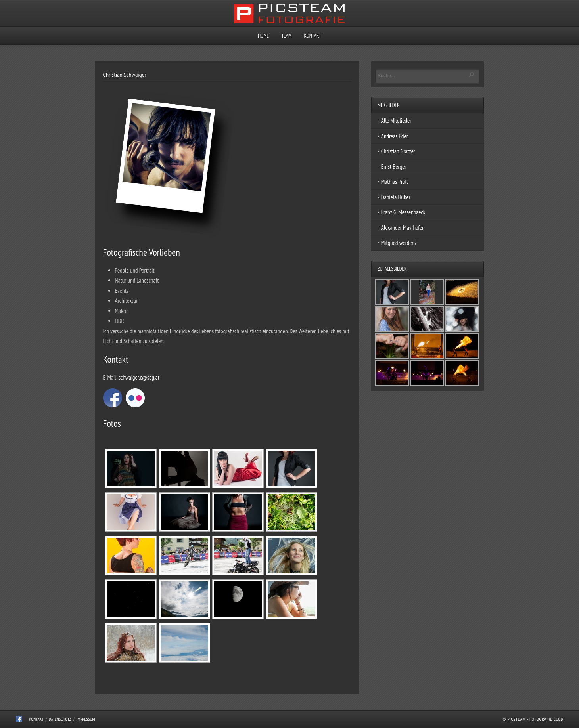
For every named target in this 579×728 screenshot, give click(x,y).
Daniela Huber (396, 197)
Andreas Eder (395, 136)
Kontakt (312, 36)
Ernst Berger (394, 167)
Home (263, 36)
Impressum (86, 719)
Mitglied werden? (399, 243)
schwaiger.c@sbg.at (139, 377)
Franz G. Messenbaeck (403, 212)
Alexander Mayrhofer (403, 228)
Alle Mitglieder (396, 121)
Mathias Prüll (395, 182)
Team (286, 36)
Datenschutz (60, 719)
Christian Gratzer (398, 151)
